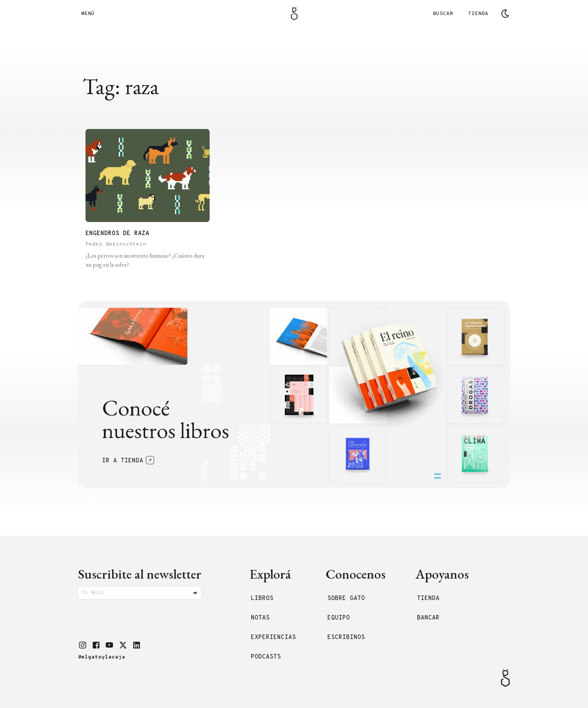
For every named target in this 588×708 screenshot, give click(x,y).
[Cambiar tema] (505, 13)
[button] (82, 645)
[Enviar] (195, 593)
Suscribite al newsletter (140, 574)
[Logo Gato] (294, 13)
